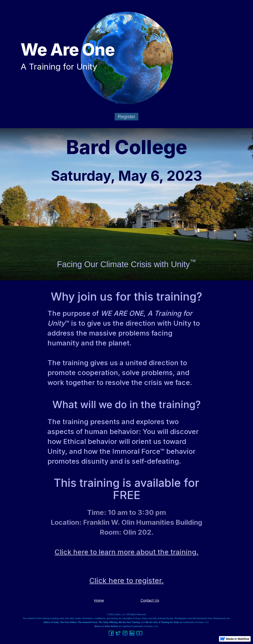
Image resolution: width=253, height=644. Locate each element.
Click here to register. (126, 581)
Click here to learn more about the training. (126, 552)
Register (126, 117)
